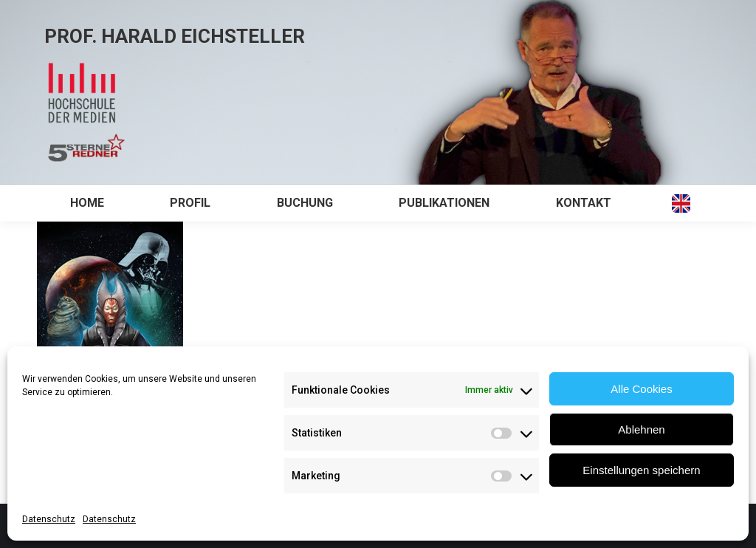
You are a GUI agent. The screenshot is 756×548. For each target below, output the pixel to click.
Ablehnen (641, 429)
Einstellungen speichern (641, 470)
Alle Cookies (641, 389)
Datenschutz (49, 519)
